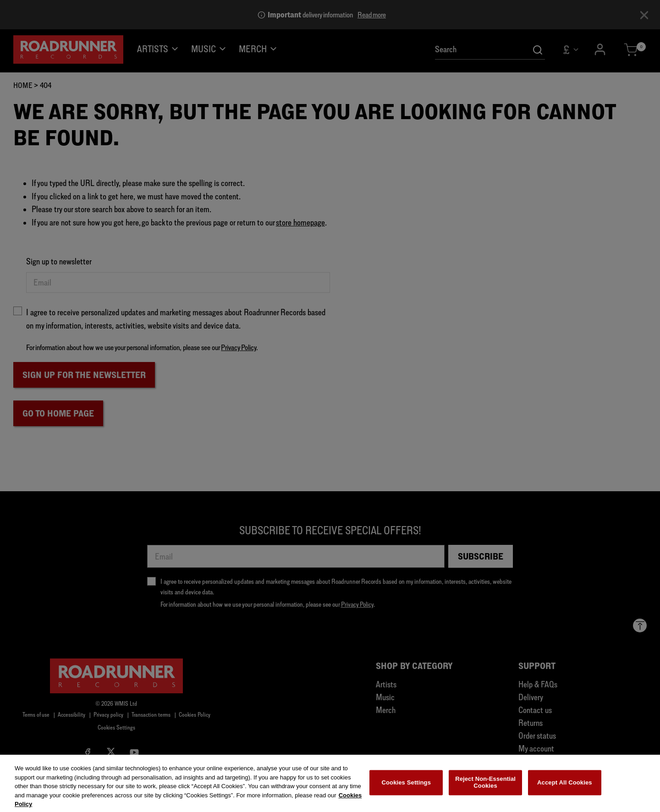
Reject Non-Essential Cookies (485, 787)
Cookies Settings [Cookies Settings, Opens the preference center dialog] (407, 787)
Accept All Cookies (565, 787)
